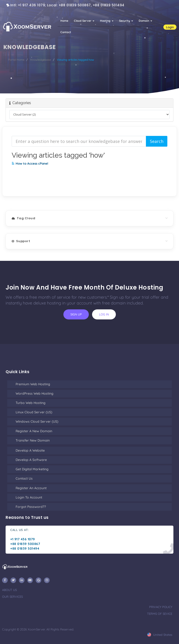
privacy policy (161, 607)
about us (9, 590)
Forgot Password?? (31, 507)
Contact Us (24, 478)
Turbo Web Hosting (31, 403)
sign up (76, 314)
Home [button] (64, 21)
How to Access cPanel (30, 163)
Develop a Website (30, 450)
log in (104, 314)
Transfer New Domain (33, 440)
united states (160, 635)
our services (12, 597)
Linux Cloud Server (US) (34, 412)
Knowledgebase (41, 60)
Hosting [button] (107, 21)
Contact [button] (66, 32)
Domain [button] (145, 21)
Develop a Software (31, 460)
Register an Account (31, 488)
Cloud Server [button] (84, 21)
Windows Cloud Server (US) (37, 421)
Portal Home (16, 60)
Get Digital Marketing (32, 469)
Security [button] (126, 21)
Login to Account (29, 497)
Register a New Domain (34, 431)
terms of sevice (160, 614)
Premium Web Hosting (33, 384)
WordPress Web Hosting (34, 393)
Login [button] (170, 27)
